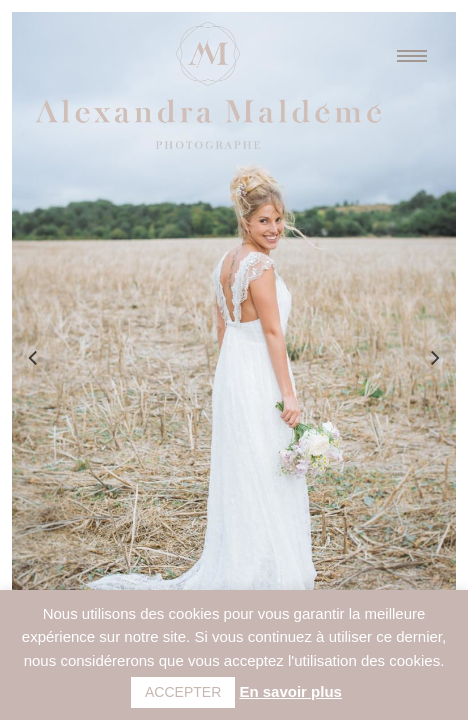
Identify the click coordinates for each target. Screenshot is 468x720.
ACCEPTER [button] (183, 692)
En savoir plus (290, 691)
